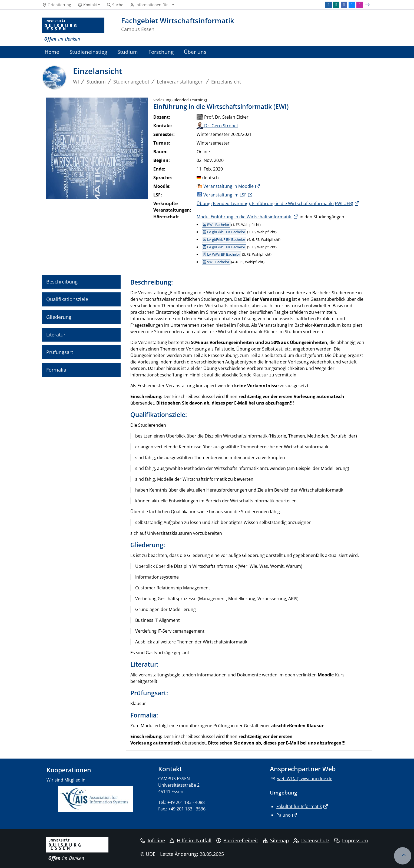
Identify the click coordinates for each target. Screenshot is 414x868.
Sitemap (276, 840)
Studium (128, 52)
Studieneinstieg (88, 52)
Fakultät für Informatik (299, 806)
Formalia (56, 370)
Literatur (56, 335)
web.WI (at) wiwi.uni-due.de (305, 779)
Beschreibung (62, 282)
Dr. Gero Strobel (217, 126)
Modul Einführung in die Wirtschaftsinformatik (244, 217)
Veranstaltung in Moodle (228, 186)
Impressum (351, 840)
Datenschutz (311, 840)
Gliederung (59, 317)
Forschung (161, 52)
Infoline (153, 840)
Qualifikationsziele (67, 299)
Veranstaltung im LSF (225, 195)
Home (52, 52)
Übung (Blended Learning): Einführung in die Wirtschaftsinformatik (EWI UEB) (275, 203)
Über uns (195, 52)
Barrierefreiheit (237, 840)
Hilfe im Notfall (191, 840)
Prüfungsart (60, 352)
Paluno (284, 815)
